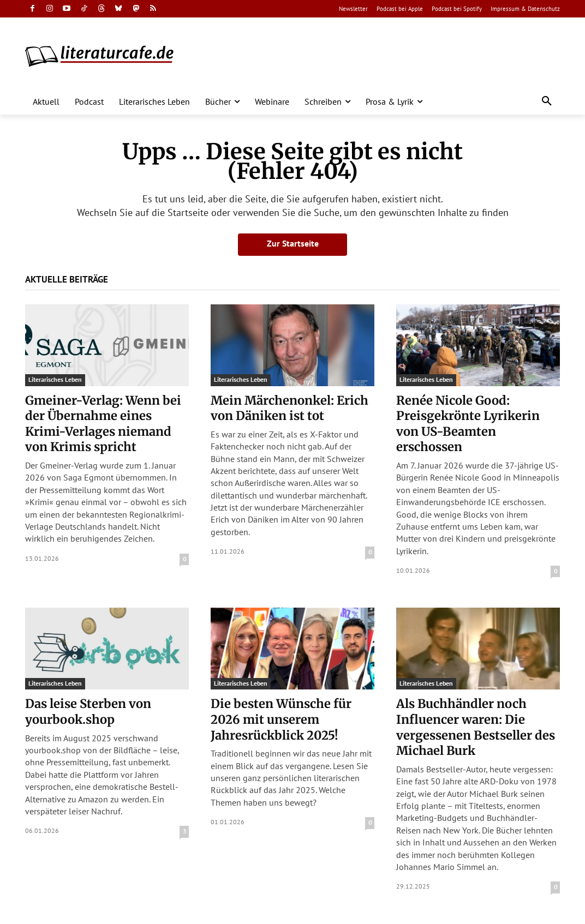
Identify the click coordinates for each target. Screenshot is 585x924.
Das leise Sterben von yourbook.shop (88, 712)
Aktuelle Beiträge (67, 279)
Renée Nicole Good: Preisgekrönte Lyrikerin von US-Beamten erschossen (468, 424)
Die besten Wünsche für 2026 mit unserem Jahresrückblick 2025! (281, 719)
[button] (547, 101)
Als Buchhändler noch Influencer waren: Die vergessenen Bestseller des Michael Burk (476, 727)
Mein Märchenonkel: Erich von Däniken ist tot (289, 408)
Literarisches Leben (55, 379)
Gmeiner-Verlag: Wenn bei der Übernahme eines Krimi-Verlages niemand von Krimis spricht (103, 424)
